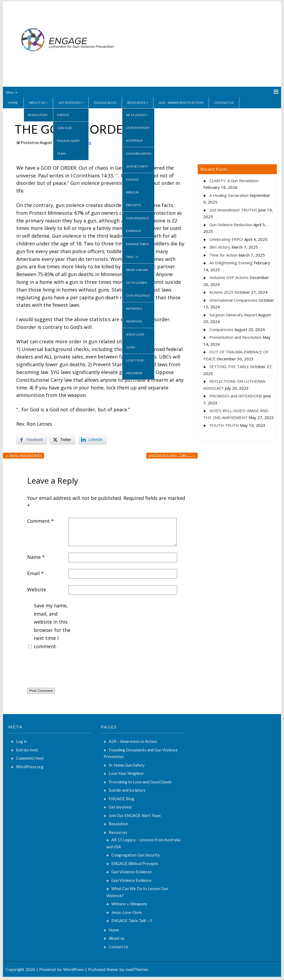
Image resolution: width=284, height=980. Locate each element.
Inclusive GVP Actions (229, 277)
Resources (136, 103)
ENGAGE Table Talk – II (137, 250)
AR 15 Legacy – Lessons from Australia (138, 128)
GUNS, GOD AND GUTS (23, 455)
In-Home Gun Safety (127, 765)
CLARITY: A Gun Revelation (234, 181)
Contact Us (224, 103)
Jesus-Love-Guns (136, 341)
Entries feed (27, 750)
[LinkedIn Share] (92, 440)
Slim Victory (220, 247)
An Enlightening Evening (231, 263)
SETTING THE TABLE (229, 366)
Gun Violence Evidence (138, 224)
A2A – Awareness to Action (181, 103)
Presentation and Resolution (236, 337)
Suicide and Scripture (127, 790)
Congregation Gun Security (139, 160)
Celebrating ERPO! (226, 239)
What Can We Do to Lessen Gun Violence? (138, 283)
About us (37, 103)
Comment (40, 521)
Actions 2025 (221, 292)
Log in (21, 741)
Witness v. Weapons (134, 315)
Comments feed (30, 758)
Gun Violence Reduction (231, 225)
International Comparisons (234, 300)
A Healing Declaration (229, 195)
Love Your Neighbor (135, 367)
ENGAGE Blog (105, 103)
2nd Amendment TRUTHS (233, 210)
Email (35, 573)
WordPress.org (30, 767)
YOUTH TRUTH (224, 425)
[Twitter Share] (63, 440)
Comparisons (221, 329)
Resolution (38, 115)
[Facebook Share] (32, 440)
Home (13, 103)
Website (37, 589)
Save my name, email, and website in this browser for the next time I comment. (52, 626)
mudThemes (137, 969)
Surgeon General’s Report (233, 315)
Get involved (69, 103)
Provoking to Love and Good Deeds (140, 782)
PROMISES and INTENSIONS (236, 396)
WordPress (74, 969)
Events (63, 115)
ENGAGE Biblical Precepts (133, 192)
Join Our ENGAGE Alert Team (68, 141)
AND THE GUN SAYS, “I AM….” (172, 455)
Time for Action (223, 255)
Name (36, 557)
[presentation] (68, 670)
